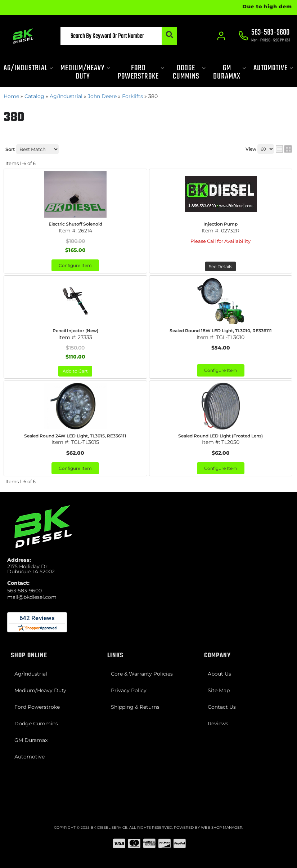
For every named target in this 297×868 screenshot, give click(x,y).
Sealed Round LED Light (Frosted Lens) (220, 436)
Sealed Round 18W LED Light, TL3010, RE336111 (221, 331)
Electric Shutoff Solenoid (75, 224)
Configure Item (75, 265)
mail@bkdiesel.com (32, 597)
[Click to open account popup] (222, 36)
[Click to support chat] (265, 36)
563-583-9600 (24, 591)
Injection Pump (220, 224)
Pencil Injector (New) (75, 331)
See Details (220, 266)
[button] (119, 36)
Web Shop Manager (222, 827)
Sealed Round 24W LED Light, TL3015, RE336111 (75, 436)
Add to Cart (75, 371)
